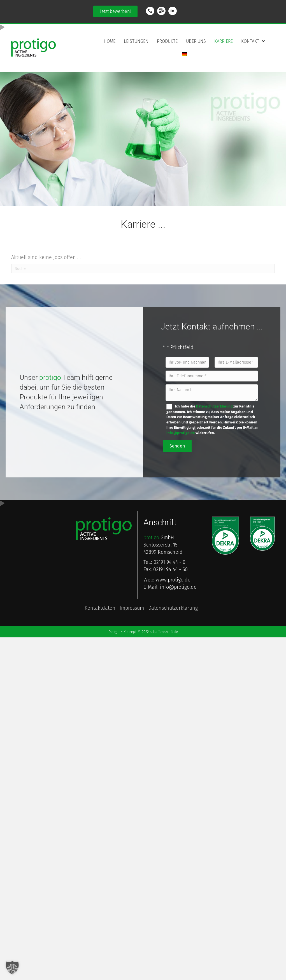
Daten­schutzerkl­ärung (173, 608)
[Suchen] (143, 268)
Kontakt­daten (100, 608)
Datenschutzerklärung (214, 406)
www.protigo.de (173, 580)
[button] (115, 11)
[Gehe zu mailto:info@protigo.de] (161, 11)
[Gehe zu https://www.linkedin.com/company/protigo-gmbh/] (173, 11)
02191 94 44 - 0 (169, 562)
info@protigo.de (181, 433)
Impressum (132, 608)
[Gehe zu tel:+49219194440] (150, 11)
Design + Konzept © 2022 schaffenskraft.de (143, 632)
